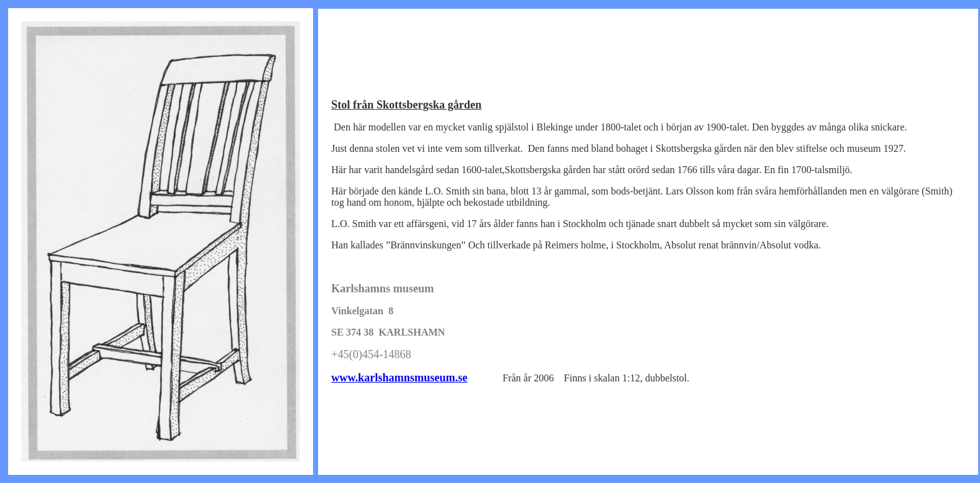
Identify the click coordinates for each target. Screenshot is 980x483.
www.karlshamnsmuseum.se (399, 378)
